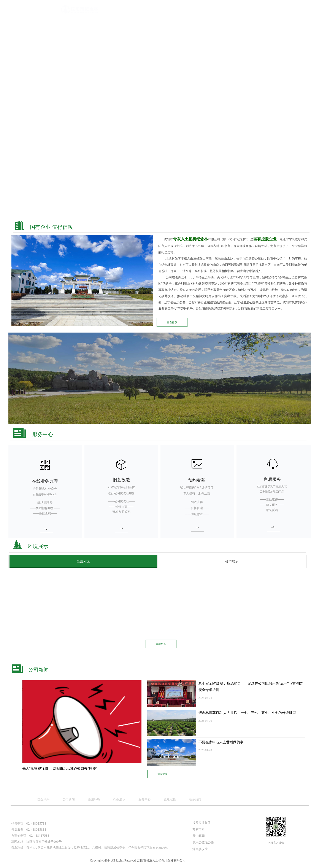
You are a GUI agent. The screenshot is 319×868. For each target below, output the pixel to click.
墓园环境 (83, 561)
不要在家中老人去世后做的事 (221, 742)
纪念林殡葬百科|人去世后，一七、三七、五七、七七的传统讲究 (247, 713)
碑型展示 (232, 561)
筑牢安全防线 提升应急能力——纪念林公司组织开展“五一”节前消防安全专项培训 (251, 687)
